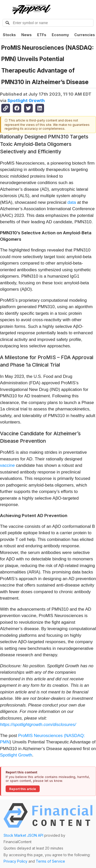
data (72, 202)
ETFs (42, 35)
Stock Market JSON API (23, 835)
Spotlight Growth (26, 100)
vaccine (7, 465)
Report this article (23, 789)
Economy (60, 35)
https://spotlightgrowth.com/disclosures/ (38, 725)
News (26, 35)
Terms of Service (50, 861)
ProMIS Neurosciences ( (42, 736)
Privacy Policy (15, 861)
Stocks (9, 35)
